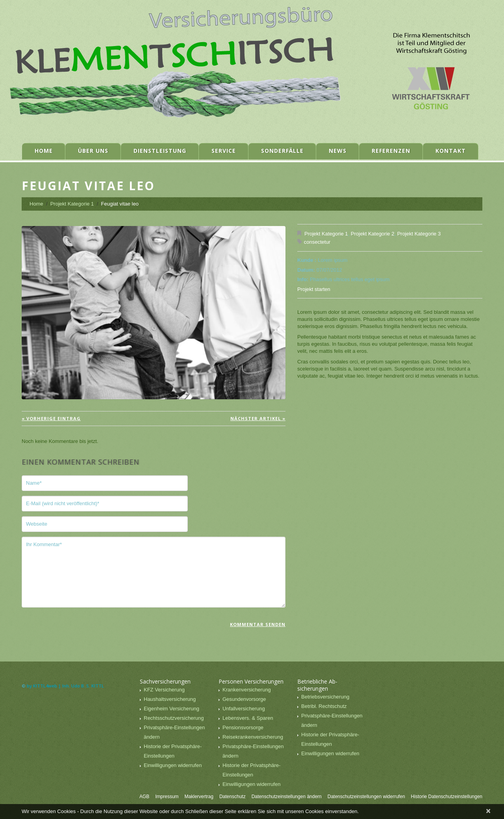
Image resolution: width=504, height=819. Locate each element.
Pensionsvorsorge (243, 727)
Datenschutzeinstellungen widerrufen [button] (366, 797)
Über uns (93, 151)
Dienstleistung (160, 151)
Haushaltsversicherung (170, 699)
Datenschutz (233, 797)
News (338, 151)
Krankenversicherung (247, 690)
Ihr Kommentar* (154, 572)
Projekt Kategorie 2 (373, 234)
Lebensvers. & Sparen (248, 718)
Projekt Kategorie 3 (419, 234)
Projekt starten (314, 289)
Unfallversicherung (244, 709)
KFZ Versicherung (164, 690)
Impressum (167, 797)
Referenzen (391, 151)
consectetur (317, 242)
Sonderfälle (282, 151)
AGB (144, 797)
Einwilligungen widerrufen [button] (173, 765)
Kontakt (451, 151)
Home (44, 151)
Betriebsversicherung (325, 697)
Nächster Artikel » (258, 418)
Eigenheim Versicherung (171, 709)
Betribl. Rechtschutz (324, 706)
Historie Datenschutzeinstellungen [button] (447, 797)
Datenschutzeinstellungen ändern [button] (287, 797)
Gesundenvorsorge (244, 699)
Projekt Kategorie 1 (72, 204)
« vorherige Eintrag (51, 418)
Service (224, 151)
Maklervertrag (199, 797)
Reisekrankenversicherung (253, 737)
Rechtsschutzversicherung (174, 718)
